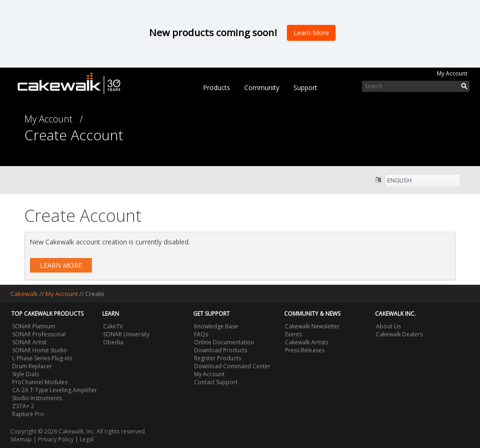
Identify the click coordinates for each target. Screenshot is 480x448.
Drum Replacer (32, 366)
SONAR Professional (39, 334)
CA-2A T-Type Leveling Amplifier (55, 390)
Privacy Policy (56, 439)
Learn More (61, 265)
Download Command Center (232, 366)
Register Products (217, 358)
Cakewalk (24, 294)
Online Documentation (224, 342)
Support (305, 87)
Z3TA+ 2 (23, 406)
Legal (87, 439)
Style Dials (26, 374)
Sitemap (21, 439)
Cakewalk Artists (307, 342)
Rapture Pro (28, 414)
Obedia (113, 342)
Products (217, 87)
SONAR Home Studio (40, 350)
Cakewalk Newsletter (312, 326)
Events (293, 334)
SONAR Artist (29, 342)
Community (262, 87)
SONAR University (126, 334)
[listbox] (423, 181)
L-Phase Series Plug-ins (42, 358)
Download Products (221, 350)
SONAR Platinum (34, 326)
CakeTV (113, 326)
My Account (452, 73)
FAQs (201, 334)
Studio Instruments (37, 398)
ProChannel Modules (40, 382)
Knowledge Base (216, 326)
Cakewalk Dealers (399, 334)
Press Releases (305, 350)
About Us (388, 326)
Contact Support (216, 382)
